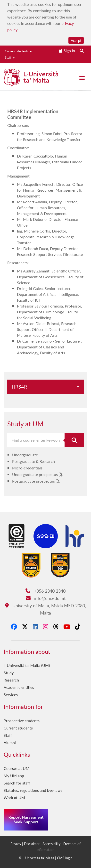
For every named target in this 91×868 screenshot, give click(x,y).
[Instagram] (46, 626)
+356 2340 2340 (45, 591)
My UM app (14, 776)
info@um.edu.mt (46, 598)
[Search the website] (82, 51)
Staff (10, 57)
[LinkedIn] (35, 626)
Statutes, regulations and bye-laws (33, 790)
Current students (18, 51)
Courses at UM (17, 768)
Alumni (10, 742)
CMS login (65, 858)
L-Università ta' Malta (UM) (27, 665)
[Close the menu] (82, 78)
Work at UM (14, 798)
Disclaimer (32, 844)
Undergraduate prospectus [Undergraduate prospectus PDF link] (35, 474)
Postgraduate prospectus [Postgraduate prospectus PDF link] (34, 481)
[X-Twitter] (25, 626)
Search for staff (17, 783)
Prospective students (22, 721)
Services (11, 695)
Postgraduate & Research (33, 461)
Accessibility (51, 844)
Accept (76, 40)
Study (9, 673)
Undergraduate (25, 455)
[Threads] (56, 626)
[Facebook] (14, 626)
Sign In (69, 51)
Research (11, 680)
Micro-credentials (27, 468)
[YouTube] (67, 626)
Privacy (16, 844)
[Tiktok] (78, 626)
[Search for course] (74, 440)
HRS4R (19, 387)
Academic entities (19, 687)
